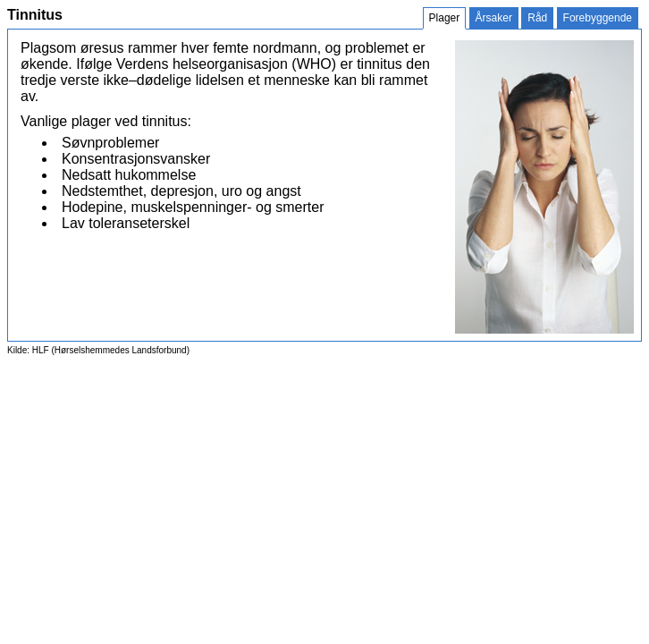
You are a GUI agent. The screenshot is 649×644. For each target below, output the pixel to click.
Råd (537, 18)
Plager (445, 18)
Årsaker (494, 18)
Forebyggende (598, 18)
